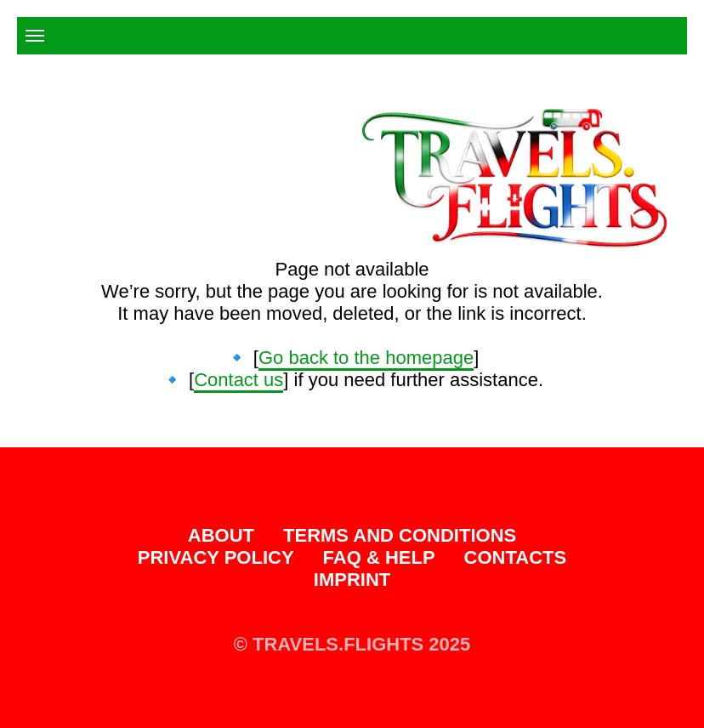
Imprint (352, 580)
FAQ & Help (379, 557)
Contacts (516, 557)
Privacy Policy (216, 557)
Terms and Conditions (400, 535)
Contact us (238, 380)
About (221, 535)
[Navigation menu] (35, 36)
